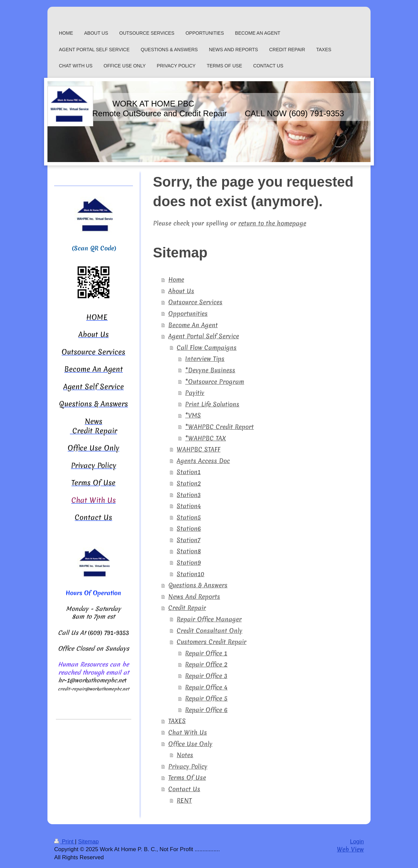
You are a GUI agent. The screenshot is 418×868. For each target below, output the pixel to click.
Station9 (189, 563)
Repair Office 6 (206, 710)
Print (65, 842)
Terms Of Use (187, 778)
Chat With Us (188, 732)
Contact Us (184, 789)
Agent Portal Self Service (204, 336)
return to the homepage (272, 223)
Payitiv (195, 393)
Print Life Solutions (212, 404)
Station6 (189, 529)
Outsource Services (195, 302)
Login (357, 842)
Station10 (190, 574)
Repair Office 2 (206, 664)
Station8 (189, 551)
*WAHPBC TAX (205, 438)
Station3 (189, 495)
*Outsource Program (215, 382)
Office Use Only (190, 744)
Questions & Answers (198, 585)
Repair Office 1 (206, 653)
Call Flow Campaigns (207, 348)
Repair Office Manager (209, 619)
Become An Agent (193, 325)
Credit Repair (187, 608)
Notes (185, 755)
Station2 (189, 483)
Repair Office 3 (206, 676)
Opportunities (188, 314)
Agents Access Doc (203, 461)
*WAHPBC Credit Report (219, 427)
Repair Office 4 (206, 687)
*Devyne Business (210, 370)
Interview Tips (205, 359)
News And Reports (194, 597)
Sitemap (89, 842)
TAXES (177, 721)
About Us (181, 291)
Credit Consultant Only (210, 631)
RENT (184, 800)
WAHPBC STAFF (199, 449)
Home (176, 280)
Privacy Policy (188, 766)
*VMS (193, 415)
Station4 (189, 506)
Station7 (188, 540)
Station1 (189, 472)
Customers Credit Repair (212, 642)
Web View (350, 849)
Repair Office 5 (206, 698)
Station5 (189, 517)
